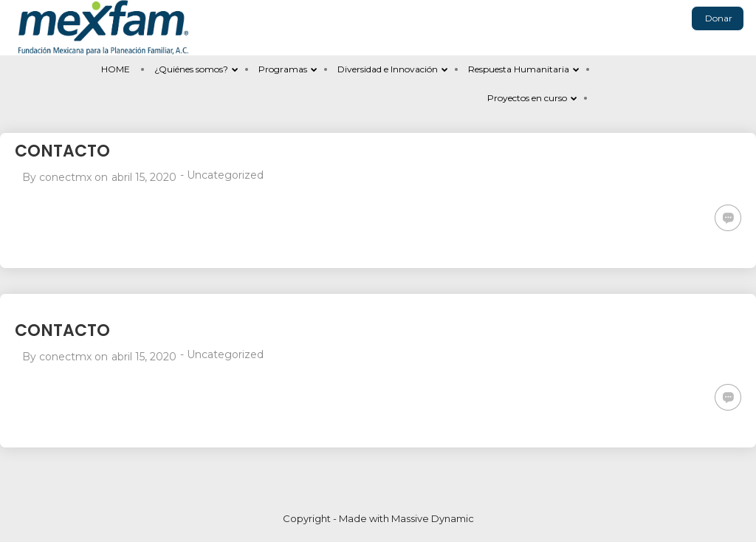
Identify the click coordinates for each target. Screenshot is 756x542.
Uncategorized (225, 175)
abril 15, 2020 (144, 177)
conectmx (65, 177)
